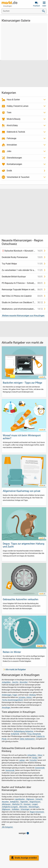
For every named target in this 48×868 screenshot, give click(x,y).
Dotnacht (39, 799)
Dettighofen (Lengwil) (10, 807)
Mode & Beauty (14, 119)
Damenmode (40, 768)
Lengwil (35, 804)
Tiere (9, 113)
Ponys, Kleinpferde (34, 734)
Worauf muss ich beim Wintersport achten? (22, 437)
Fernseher (33, 760)
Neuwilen (5, 802)
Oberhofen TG (17, 804)
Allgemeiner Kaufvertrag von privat (22, 491)
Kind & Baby (12, 125)
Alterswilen (23, 807)
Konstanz (27, 804)
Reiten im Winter (12, 652)
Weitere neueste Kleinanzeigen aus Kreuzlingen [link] (23, 316)
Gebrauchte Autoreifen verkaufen (21, 599)
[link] (10, 3)
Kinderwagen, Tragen (10, 695)
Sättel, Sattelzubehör (27, 739)
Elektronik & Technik (16, 132)
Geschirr (15, 682)
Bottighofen (14, 802)
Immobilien (12, 145)
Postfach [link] (36, 6)
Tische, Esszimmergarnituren (12, 700)
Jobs (9, 151)
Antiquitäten (6, 682)
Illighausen (30, 799)
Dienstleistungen (14, 158)
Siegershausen (35, 802)
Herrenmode (10, 770)
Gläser (40, 755)
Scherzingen (25, 809)
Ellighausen (6, 809)
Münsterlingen (34, 807)
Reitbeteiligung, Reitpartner (24, 731)
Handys (35, 758)
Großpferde (15, 734)
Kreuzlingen (6, 708)
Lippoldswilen (20, 799)
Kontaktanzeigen (14, 164)
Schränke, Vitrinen (25, 697)
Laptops (22, 760)
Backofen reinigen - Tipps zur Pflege (22, 383)
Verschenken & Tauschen (18, 177)
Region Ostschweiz (37, 812)
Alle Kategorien (7, 827)
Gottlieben (15, 809)
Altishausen (6, 804)
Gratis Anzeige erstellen (26, 858)
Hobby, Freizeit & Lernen (18, 106)
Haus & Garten (13, 100)
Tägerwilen (24, 802)
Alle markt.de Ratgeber (16, 670)
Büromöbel (24, 682)
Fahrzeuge (12, 138)
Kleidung (32, 695)
